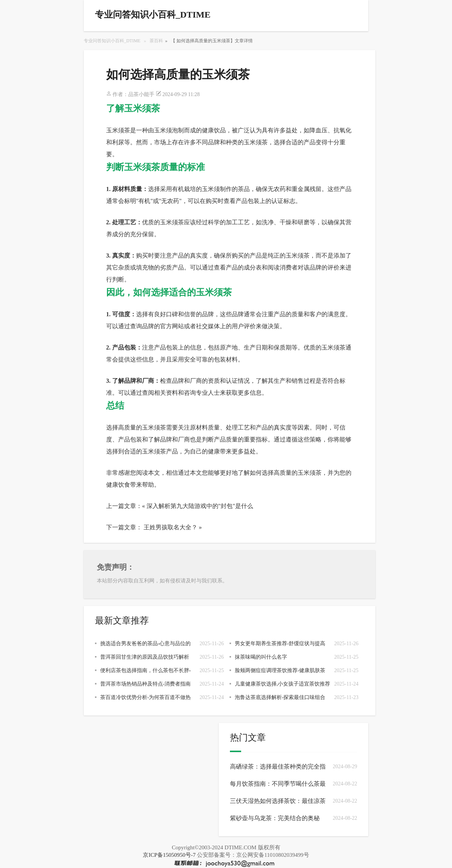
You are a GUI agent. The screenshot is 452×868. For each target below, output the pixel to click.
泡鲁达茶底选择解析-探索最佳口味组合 (280, 697)
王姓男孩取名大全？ (170, 527)
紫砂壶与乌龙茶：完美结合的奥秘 (275, 818)
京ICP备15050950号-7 (169, 855)
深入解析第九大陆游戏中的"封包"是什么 (200, 506)
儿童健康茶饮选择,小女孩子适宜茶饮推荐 (283, 684)
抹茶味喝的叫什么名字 (261, 657)
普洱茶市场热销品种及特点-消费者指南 (146, 684)
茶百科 (156, 41)
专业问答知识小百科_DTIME (112, 41)
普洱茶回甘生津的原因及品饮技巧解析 (145, 657)
